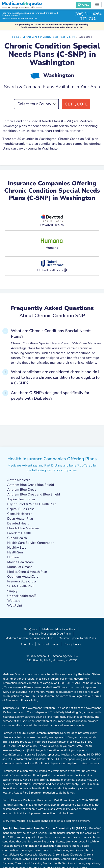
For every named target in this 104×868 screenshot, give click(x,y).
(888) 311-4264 (88, 14)
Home (16, 37)
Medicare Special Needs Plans (77, 638)
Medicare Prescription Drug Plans (50, 634)
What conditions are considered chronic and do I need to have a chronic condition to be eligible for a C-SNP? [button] (56, 377)
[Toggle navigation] (97, 5)
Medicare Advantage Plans (59, 629)
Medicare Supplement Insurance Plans (29, 638)
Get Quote (76, 104)
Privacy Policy (72, 644)
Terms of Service (48, 644)
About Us (27, 644)
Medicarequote (22, 3)
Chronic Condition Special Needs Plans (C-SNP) (49, 37)
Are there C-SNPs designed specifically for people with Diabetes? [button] (50, 396)
